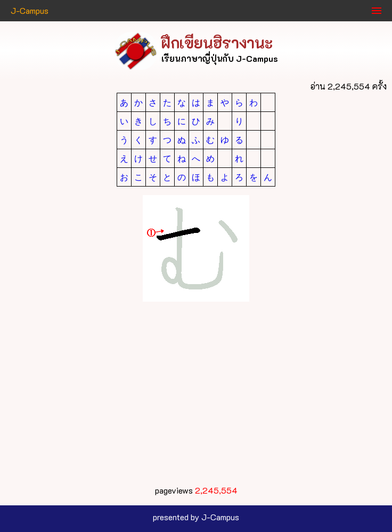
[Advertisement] (196, 401)
